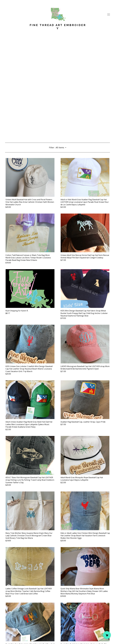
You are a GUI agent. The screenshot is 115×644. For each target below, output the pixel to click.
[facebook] (6, 625)
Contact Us (10, 629)
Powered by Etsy (12, 638)
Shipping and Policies (14, 632)
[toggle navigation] (109, 15)
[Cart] (107, 635)
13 (71, 614)
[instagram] (9, 625)
